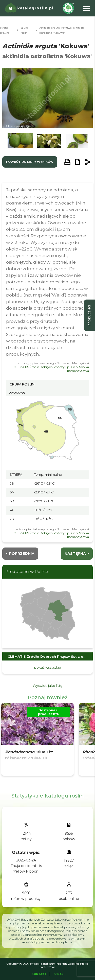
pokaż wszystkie (48, 667)
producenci (89, 315)
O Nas (59, 974)
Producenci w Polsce (27, 572)
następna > (77, 554)
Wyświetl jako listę (48, 686)
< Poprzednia (20, 554)
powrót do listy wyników (30, 162)
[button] (20, 142)
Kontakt (39, 974)
